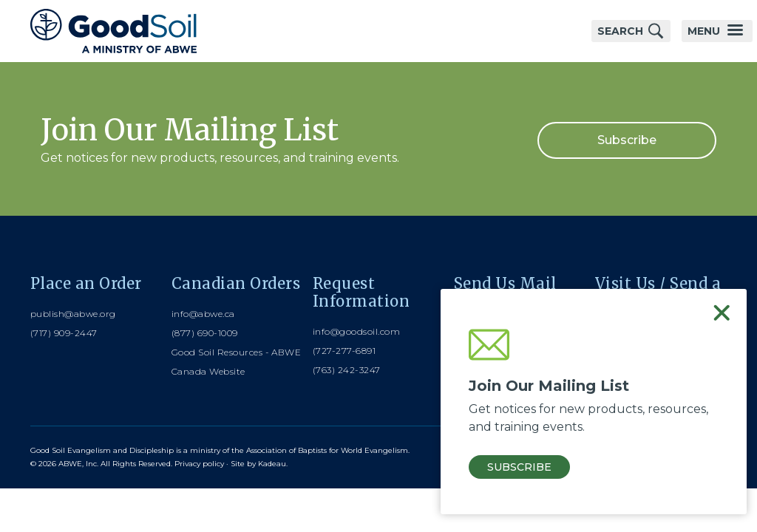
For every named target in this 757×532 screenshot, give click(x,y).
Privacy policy (199, 464)
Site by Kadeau (258, 464)
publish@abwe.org (73, 314)
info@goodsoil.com (356, 331)
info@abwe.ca (203, 314)
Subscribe (627, 140)
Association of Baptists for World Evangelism (327, 450)
